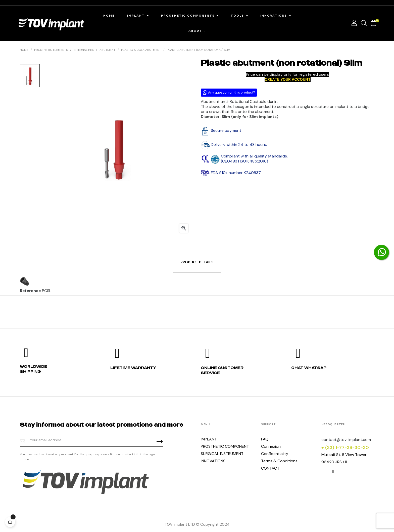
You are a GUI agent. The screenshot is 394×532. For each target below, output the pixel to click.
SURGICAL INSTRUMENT (222, 454)
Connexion (271, 446)
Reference (30, 291)
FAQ (265, 439)
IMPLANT (209, 439)
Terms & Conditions (279, 461)
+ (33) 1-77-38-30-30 (345, 447)
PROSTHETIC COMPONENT (225, 446)
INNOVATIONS (213, 461)
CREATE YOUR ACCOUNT (288, 79)
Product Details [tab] (197, 262)
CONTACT (270, 468)
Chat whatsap (309, 368)
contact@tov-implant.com (346, 440)
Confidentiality (275, 454)
